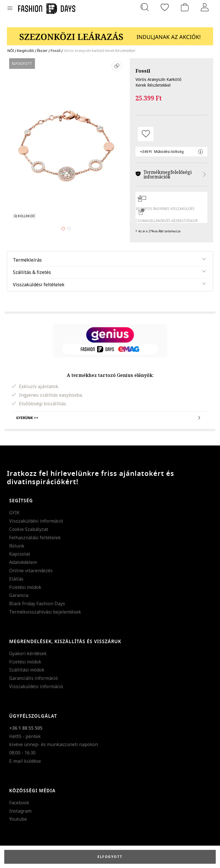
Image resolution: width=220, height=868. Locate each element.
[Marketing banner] (110, 34)
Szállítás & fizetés (32, 272)
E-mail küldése (25, 761)
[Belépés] (205, 7)
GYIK (14, 513)
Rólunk (17, 546)
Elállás (16, 579)
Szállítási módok (27, 670)
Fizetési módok (25, 587)
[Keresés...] (145, 7)
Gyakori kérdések (28, 653)
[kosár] (185, 7)
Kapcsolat (20, 554)
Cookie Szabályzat (29, 529)
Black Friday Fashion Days (37, 604)
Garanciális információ (34, 678)
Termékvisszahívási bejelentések (45, 612)
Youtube (18, 819)
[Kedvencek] (165, 7)
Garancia (19, 595)
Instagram (20, 811)
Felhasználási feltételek (35, 538)
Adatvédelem (23, 562)
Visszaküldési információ (36, 521)
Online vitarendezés (31, 571)
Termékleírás (27, 260)
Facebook (19, 803)
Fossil (143, 71)
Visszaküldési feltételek (39, 285)
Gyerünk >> (110, 418)
